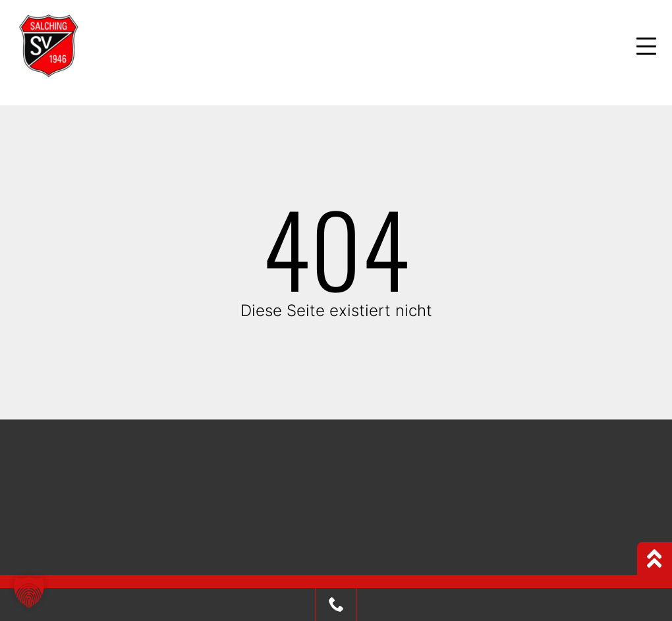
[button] (29, 592)
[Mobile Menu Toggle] (646, 46)
